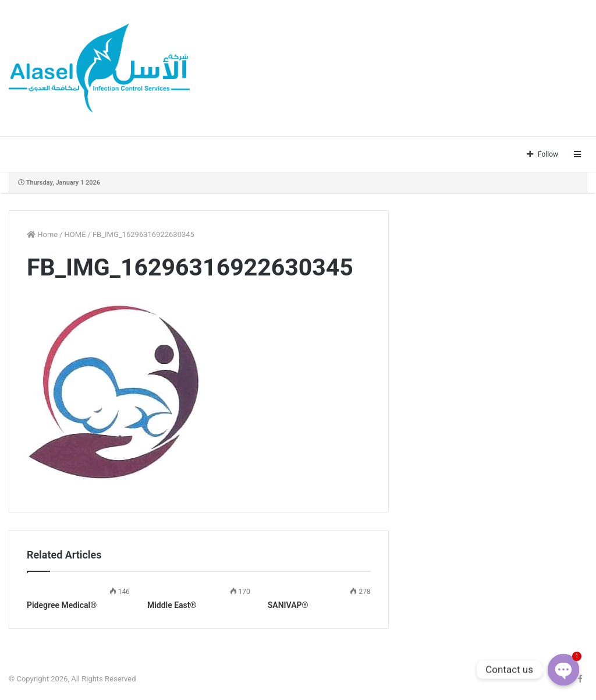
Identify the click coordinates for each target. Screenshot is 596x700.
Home (42, 234)
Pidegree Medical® (62, 605)
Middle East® (172, 605)
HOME (75, 234)
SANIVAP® (288, 605)
